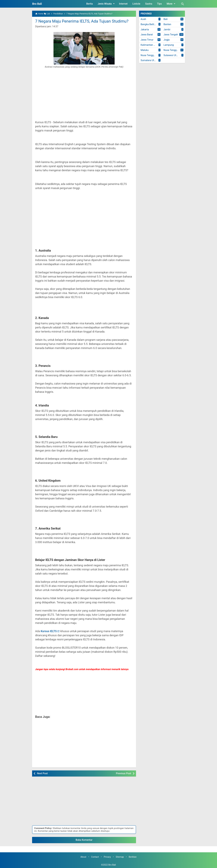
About (83, 857)
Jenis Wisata (107, 4)
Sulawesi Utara (172, 55)
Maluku (145, 50)
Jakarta (145, 30)
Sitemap (120, 857)
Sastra (149, 4)
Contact (95, 857)
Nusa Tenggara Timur (151, 55)
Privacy (107, 857)
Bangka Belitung (149, 24)
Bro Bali (37, 4)
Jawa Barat (147, 35)
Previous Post (124, 773)
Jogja (166, 40)
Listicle (136, 4)
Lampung (169, 45)
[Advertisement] (84, 96)
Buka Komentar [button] (84, 840)
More (172, 4)
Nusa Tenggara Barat (174, 50)
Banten (167, 24)
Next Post (42, 773)
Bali (166, 19)
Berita (90, 4)
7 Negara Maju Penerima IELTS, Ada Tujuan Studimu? (82, 21)
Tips (159, 4)
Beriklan (133, 857)
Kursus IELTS (49, 631)
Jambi (167, 30)
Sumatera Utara (149, 60)
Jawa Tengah (171, 35)
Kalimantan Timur (150, 45)
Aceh (143, 19)
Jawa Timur (147, 40)
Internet (123, 4)
